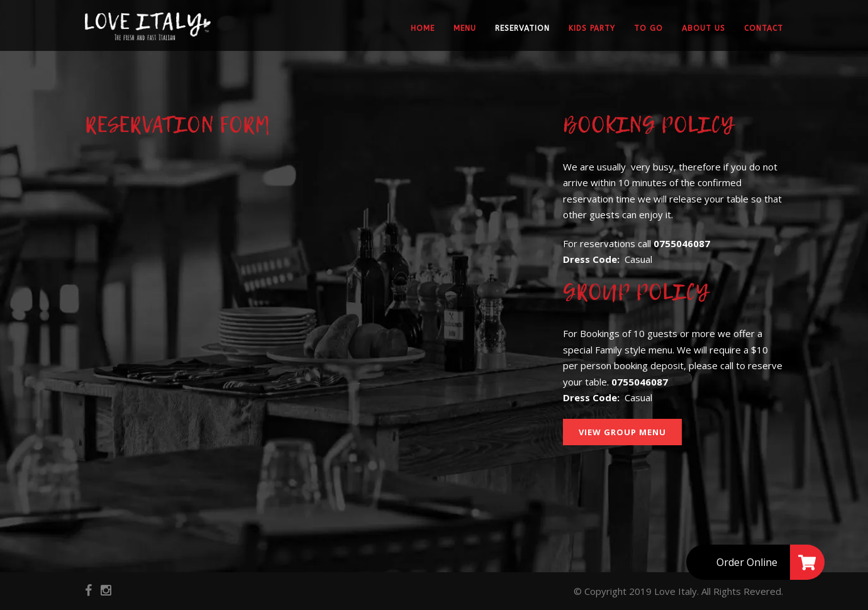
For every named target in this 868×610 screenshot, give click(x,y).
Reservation (522, 28)
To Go (648, 28)
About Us (704, 28)
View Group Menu (622, 432)
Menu (465, 28)
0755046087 (682, 243)
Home (423, 28)
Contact (764, 28)
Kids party (592, 28)
